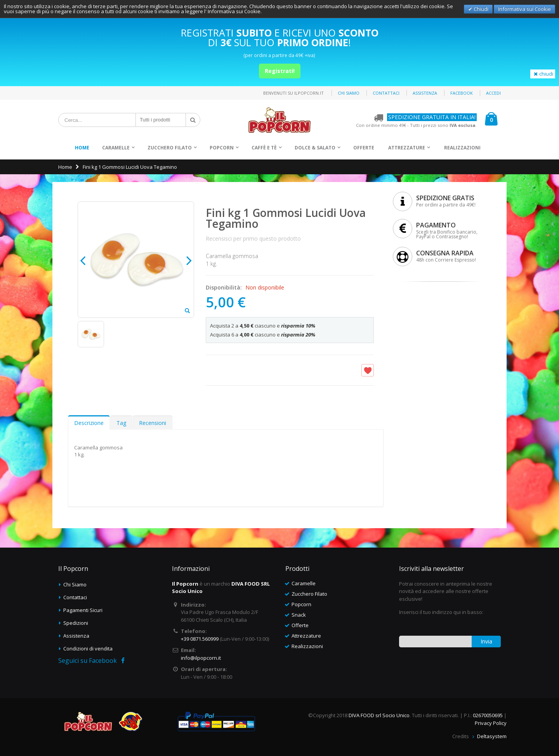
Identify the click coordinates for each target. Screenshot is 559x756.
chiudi (543, 74)
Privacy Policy (491, 723)
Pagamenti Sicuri (83, 610)
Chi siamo (349, 93)
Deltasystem (492, 736)
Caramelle (116, 148)
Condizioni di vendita (88, 648)
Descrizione (89, 423)
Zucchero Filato (170, 148)
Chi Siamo (75, 584)
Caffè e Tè (264, 148)
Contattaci (386, 93)
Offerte (364, 148)
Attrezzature (407, 148)
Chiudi (480, 9)
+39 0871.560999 (200, 639)
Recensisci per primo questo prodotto (253, 238)
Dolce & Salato (315, 148)
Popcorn (222, 148)
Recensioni (153, 423)
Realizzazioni (462, 148)
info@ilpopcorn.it (201, 658)
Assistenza (425, 93)
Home (65, 167)
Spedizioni (76, 623)
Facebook (462, 93)
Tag (121, 423)
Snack (299, 615)
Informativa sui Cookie (524, 9)
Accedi (493, 93)
